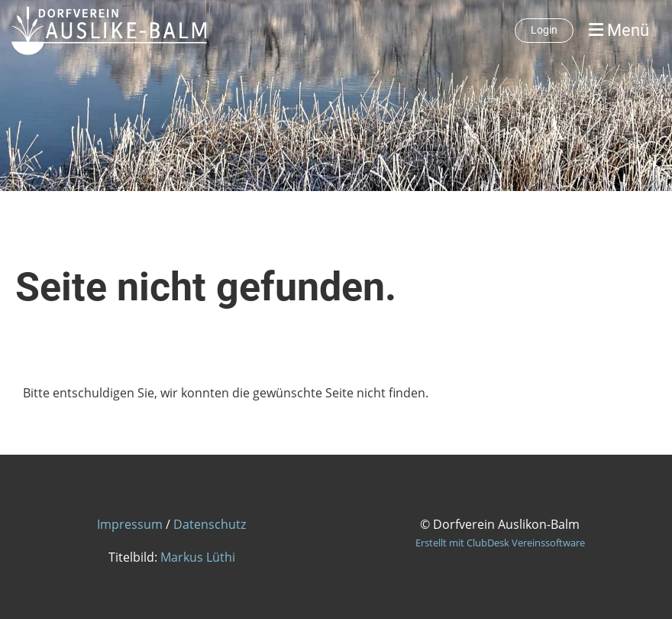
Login (544, 30)
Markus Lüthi (198, 557)
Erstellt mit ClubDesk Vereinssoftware (500, 543)
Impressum (130, 524)
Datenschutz (210, 524)
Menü (619, 30)
